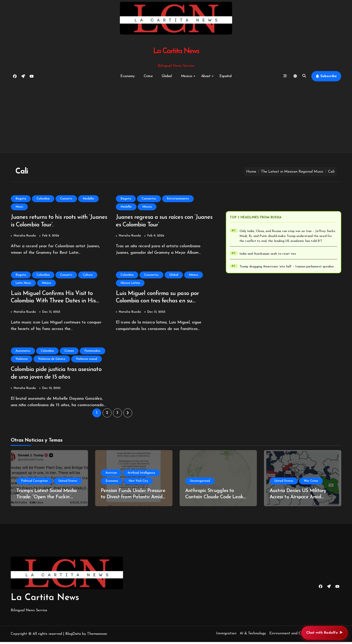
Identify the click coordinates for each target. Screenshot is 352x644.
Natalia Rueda (25, 236)
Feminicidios (92, 352)
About (207, 76)
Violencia (22, 360)
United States (68, 483)
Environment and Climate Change (297, 635)
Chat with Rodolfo (324, 633)
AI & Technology (253, 635)
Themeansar (97, 636)
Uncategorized (200, 483)
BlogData (73, 636)
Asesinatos (23, 352)
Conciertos (149, 199)
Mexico (188, 76)
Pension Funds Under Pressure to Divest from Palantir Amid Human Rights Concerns (133, 499)
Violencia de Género (52, 360)
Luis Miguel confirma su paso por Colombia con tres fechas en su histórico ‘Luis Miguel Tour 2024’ (159, 302)
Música (147, 207)
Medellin (88, 199)
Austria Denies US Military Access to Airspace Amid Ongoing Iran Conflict (298, 499)
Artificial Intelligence (141, 475)
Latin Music (23, 284)
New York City (138, 483)
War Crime (311, 483)
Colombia (43, 199)
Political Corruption (34, 483)
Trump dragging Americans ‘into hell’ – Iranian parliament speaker (287, 267)
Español (225, 76)
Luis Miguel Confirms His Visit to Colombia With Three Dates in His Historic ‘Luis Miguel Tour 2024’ (55, 302)
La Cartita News (176, 51)
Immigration (226, 635)
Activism (111, 475)
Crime (148, 76)
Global (167, 76)
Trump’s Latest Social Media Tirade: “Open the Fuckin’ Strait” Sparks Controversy (47, 499)
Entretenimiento (178, 199)
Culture (88, 276)
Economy (128, 76)
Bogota (21, 199)
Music (19, 207)
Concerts (66, 199)
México (46, 284)
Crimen (69, 352)
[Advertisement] (176, 117)
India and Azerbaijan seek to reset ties (268, 254)
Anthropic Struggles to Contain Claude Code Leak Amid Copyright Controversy (216, 499)
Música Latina (130, 284)
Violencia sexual (87, 360)
